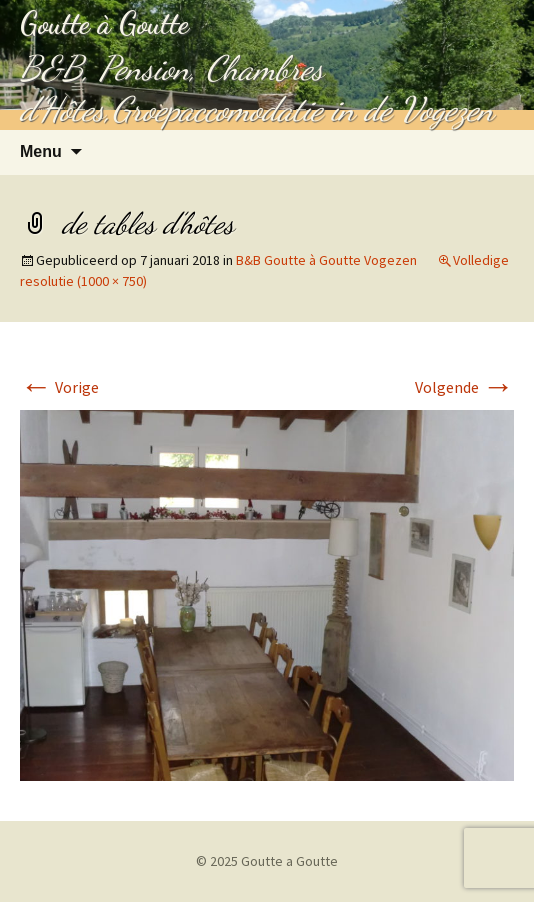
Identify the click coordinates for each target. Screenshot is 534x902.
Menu (41, 151)
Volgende (464, 387)
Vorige (59, 387)
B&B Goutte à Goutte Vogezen (326, 260)
